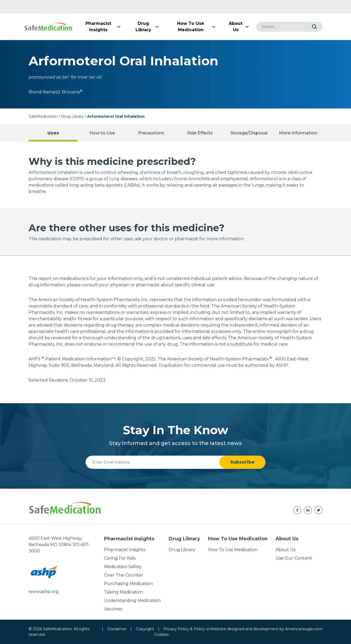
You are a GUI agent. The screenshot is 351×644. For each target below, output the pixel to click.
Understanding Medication (132, 600)
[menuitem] (98, 27)
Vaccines (113, 609)
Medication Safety (123, 567)
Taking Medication (123, 592)
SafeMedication (43, 116)
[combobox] (281, 27)
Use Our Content (294, 558)
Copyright (145, 629)
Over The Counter (124, 575)
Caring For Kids (120, 558)
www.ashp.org (44, 591)
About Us (285, 550)
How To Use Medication (233, 550)
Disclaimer (117, 629)
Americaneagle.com (304, 629)
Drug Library (72, 116)
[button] (314, 27)
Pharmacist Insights (125, 550)
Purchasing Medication (128, 584)
